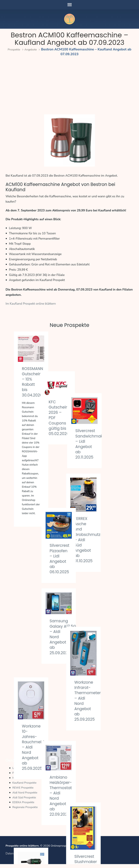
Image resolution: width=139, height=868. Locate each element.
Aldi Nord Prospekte (25, 796)
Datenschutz (14, 857)
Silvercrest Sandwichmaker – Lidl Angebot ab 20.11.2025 (117, 382)
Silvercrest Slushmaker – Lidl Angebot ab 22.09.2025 (112, 688)
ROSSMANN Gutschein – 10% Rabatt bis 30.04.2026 (34, 382)
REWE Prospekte (24, 791)
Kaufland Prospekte (25, 786)
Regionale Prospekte (26, 811)
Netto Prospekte (23, 781)
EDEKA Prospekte (24, 806)
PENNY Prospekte (24, 776)
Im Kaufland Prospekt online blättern (31, 304)
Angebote (34, 49)
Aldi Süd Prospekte (25, 801)
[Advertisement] (70, 86)
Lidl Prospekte (22, 771)
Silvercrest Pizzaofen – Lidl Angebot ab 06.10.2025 (72, 465)
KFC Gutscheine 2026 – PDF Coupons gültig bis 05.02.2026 (73, 380)
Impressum (31, 857)
